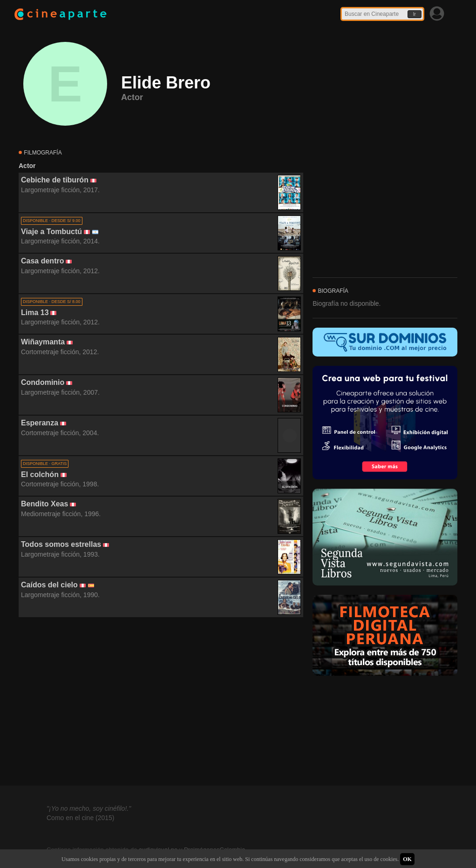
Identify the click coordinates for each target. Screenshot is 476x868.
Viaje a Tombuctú (51, 232)
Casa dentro (42, 261)
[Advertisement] (161, 702)
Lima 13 (35, 313)
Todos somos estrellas (61, 544)
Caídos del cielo (49, 585)
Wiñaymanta (43, 342)
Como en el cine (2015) (81, 818)
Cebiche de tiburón (55, 180)
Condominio (43, 382)
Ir (415, 14)
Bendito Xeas (44, 504)
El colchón (40, 474)
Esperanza (40, 423)
